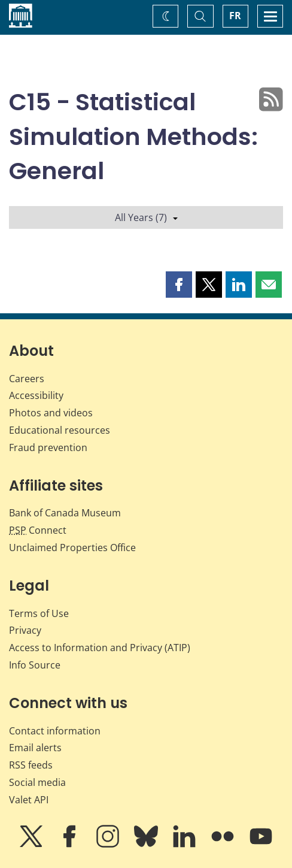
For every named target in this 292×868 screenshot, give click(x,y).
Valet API (29, 800)
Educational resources (60, 430)
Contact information (55, 731)
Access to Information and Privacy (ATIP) (100, 648)
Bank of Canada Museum (65, 513)
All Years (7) (146, 217)
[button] (179, 285)
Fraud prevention (48, 447)
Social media (37, 782)
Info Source (35, 665)
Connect (38, 530)
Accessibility (36, 395)
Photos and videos (51, 413)
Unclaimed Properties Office (72, 548)
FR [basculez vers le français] (235, 16)
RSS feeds (31, 765)
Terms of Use (39, 613)
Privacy (25, 630)
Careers (27, 379)
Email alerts (35, 748)
